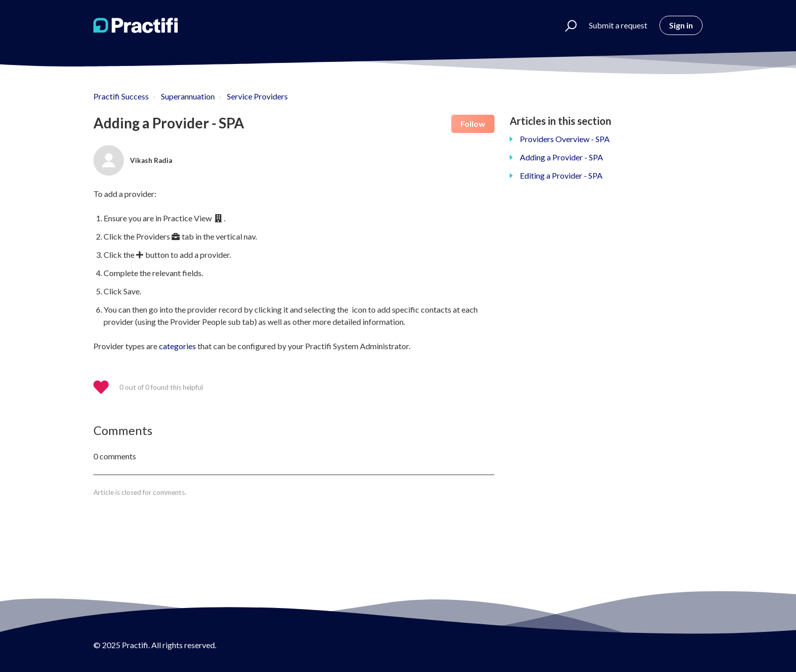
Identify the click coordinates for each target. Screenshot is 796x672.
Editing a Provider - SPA (561, 175)
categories (177, 346)
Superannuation (188, 96)
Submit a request (618, 25)
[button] (566, 25)
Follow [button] (473, 124)
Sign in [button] (681, 25)
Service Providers (257, 96)
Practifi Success (121, 96)
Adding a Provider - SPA (561, 157)
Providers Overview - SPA (565, 139)
